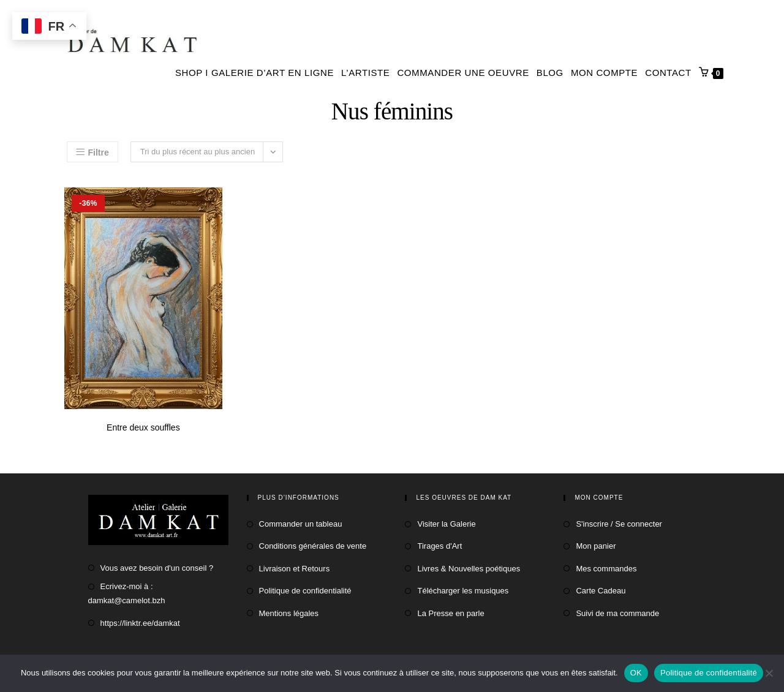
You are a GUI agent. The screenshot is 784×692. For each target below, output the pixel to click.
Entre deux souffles (143, 427)
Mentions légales (289, 613)
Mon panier (596, 546)
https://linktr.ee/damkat (140, 623)
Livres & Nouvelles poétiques (469, 569)
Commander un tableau (301, 524)
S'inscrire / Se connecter (619, 524)
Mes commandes (606, 569)
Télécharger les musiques (463, 591)
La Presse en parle (450, 613)
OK (636, 673)
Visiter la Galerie (446, 524)
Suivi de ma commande (617, 613)
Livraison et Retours (295, 569)
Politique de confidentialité (305, 591)
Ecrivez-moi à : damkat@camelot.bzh (127, 593)
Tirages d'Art (439, 546)
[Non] (769, 673)
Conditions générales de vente (313, 546)
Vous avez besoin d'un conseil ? (157, 568)
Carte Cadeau (601, 591)
